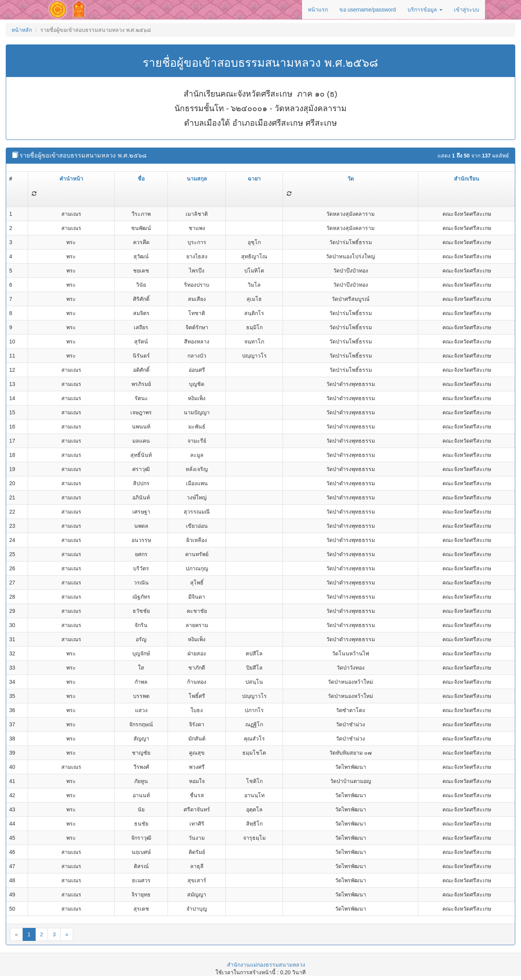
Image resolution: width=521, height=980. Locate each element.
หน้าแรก (318, 10)
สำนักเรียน (467, 179)
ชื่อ (141, 179)
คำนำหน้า (71, 179)
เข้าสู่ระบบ (467, 10)
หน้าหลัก (22, 30)
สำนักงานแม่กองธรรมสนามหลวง (266, 965)
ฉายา (254, 179)
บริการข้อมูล (425, 10)
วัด (351, 179)
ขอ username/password (368, 10)
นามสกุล (197, 179)
